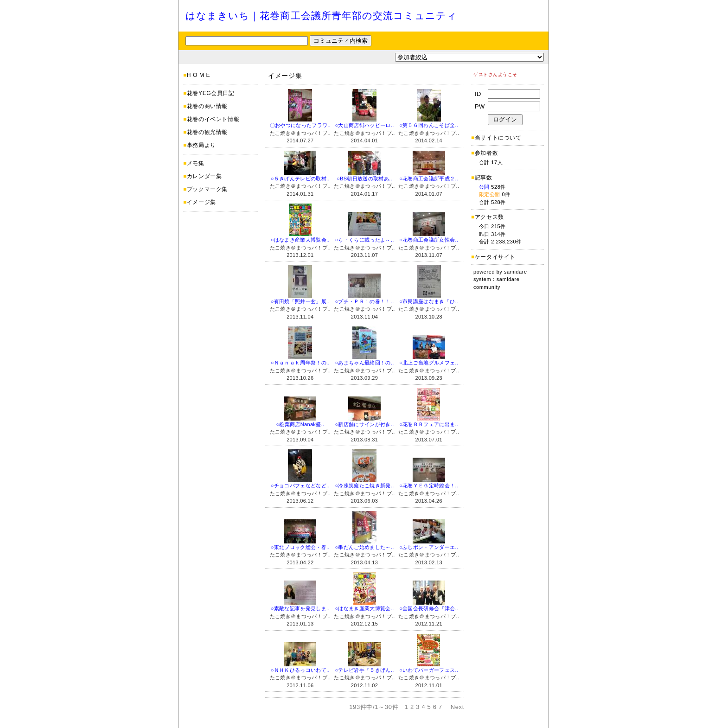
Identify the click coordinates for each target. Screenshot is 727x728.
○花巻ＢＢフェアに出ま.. (429, 424)
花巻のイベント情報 (213, 119)
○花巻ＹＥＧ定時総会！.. (429, 485)
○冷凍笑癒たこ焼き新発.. (364, 485)
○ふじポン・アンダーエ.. (429, 547)
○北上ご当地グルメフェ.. (429, 363)
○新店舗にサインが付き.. (364, 424)
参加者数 (485, 153)
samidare (516, 272)
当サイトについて (498, 138)
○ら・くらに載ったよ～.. (364, 240)
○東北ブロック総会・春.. (300, 547)
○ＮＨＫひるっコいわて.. (300, 670)
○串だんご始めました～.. (364, 547)
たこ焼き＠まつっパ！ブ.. (300, 133)
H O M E (198, 75)
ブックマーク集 (207, 189)
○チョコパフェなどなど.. (300, 485)
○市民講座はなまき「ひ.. (429, 301)
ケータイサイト (495, 257)
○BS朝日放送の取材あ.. (364, 179)
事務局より (201, 145)
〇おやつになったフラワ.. (300, 125)
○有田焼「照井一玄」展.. (300, 301)
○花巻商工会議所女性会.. (429, 240)
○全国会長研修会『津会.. (429, 608)
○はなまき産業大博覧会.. (300, 240)
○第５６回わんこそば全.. (429, 125)
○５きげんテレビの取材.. (300, 179)
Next (457, 707)
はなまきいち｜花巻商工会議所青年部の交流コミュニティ (321, 16)
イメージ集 (201, 202)
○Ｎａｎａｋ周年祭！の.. (300, 363)
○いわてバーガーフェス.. (429, 670)
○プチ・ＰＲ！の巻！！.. (364, 301)
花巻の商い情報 (207, 106)
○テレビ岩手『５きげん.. (364, 670)
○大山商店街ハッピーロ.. (364, 125)
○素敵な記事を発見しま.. (300, 608)
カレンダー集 (204, 176)
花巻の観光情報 (207, 132)
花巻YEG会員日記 (211, 93)
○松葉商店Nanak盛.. (300, 424)
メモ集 (196, 163)
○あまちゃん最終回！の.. (364, 363)
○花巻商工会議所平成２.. (429, 179)
